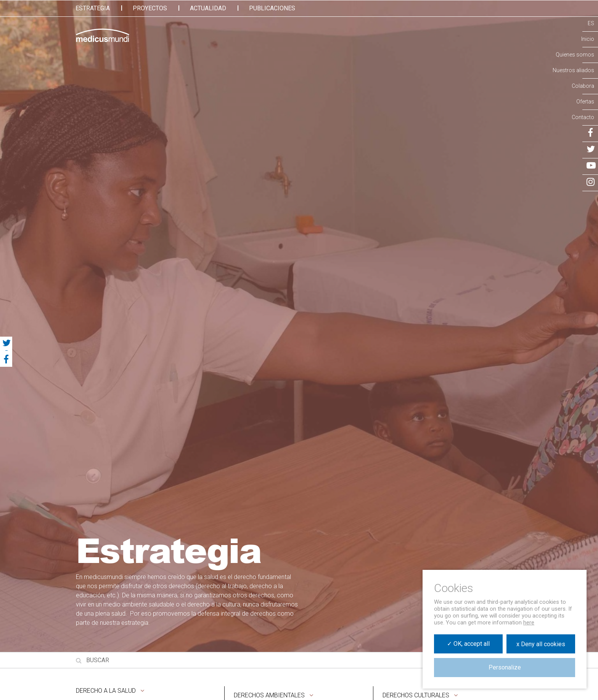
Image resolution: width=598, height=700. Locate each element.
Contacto (583, 117)
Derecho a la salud (106, 691)
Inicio (588, 39)
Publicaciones (272, 8)
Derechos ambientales (269, 695)
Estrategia (93, 8)
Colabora (583, 86)
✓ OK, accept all (468, 644)
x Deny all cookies (541, 644)
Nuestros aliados (573, 70)
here (529, 623)
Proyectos (150, 8)
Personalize (505, 667)
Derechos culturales (416, 695)
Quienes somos (575, 55)
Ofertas (585, 102)
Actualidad (208, 8)
